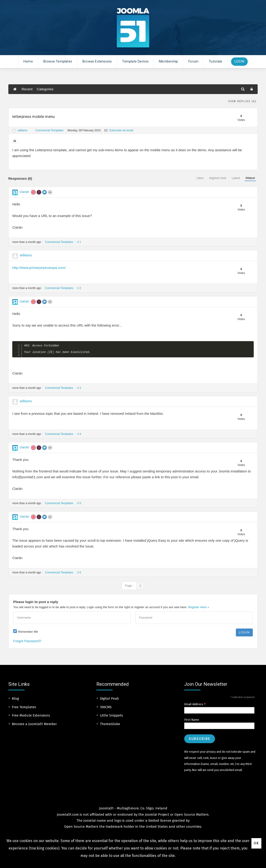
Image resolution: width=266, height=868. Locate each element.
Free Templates (24, 709)
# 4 (79, 436)
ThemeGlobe (110, 726)
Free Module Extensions (31, 717)
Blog (15, 700)
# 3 (79, 390)
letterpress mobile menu (33, 116)
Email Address (195, 706)
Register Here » (198, 609)
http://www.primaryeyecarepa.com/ (39, 268)
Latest (236, 178)
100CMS (106, 709)
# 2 (79, 288)
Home (28, 61)
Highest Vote (218, 178)
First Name (192, 722)
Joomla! (90, 822)
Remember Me (28, 634)
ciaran (24, 192)
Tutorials (215, 61)
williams (22, 130)
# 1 (79, 242)
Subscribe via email (119, 130)
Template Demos (135, 61)
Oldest (250, 178)
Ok (256, 843)
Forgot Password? (27, 643)
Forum (193, 61)
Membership (168, 61)
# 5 (79, 505)
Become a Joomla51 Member (34, 726)
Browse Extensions (97, 61)
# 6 (79, 574)
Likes (200, 178)
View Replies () (242, 101)
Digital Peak (109, 700)
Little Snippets (111, 717)
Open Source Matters (192, 816)
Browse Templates (58, 61)
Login (239, 61)
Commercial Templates (49, 130)
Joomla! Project (157, 816)
